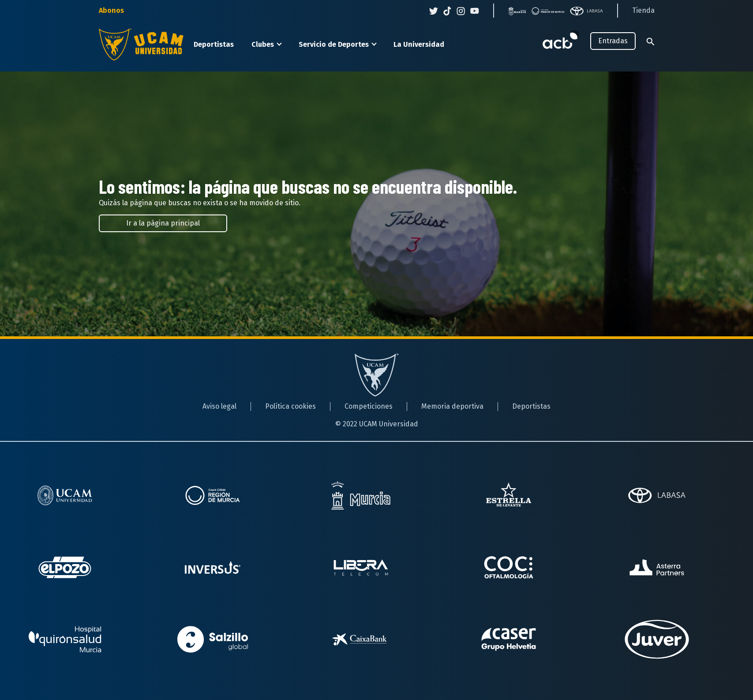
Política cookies (290, 406)
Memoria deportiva (452, 406)
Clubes (263, 44)
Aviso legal (219, 406)
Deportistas (214, 44)
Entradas (613, 41)
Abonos (111, 10)
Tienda (643, 10)
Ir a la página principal (163, 223)
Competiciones (369, 406)
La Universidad (419, 44)
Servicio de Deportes (334, 44)
